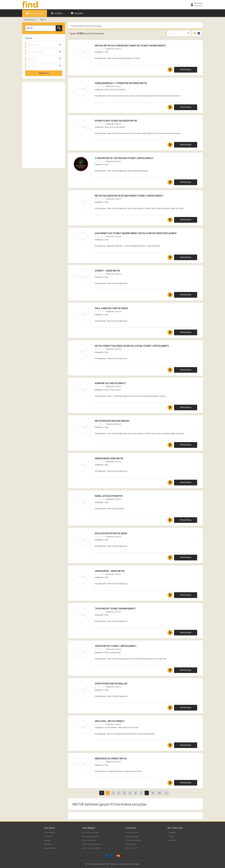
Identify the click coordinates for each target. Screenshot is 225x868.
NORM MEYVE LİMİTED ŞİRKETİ (110, 383)
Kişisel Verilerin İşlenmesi (92, 844)
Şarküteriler (119, 508)
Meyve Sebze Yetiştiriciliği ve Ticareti (145, 95)
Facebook (172, 832)
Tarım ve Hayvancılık (117, 89)
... (147, 793)
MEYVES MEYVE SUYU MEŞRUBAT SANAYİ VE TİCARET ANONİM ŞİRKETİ (130, 45)
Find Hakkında (132, 832)
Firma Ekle (48, 836)
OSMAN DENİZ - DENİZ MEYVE (110, 571)
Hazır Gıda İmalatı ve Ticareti (139, 208)
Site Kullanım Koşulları (90, 836)
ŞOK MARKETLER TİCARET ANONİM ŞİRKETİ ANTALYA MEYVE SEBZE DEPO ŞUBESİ (136, 233)
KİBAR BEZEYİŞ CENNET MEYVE (111, 758)
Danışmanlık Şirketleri (146, 733)
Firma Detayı (186, 69)
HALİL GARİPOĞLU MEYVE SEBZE (111, 308)
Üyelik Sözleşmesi (89, 840)
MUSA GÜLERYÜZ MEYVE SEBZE (111, 533)
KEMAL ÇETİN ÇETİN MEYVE (109, 496)
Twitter (171, 836)
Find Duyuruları (132, 836)
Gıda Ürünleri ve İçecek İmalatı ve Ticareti (123, 58)
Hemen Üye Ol (132, 848)
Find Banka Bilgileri (133, 840)
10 (153, 793)
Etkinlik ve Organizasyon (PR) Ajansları (122, 733)
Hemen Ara (44, 73)
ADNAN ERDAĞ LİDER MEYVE (109, 458)
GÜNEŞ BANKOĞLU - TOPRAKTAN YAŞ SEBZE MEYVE (121, 83)
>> (166, 793)
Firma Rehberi (35, 13)
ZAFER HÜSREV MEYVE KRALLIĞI (111, 683)
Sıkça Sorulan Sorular (90, 832)
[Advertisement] (44, 125)
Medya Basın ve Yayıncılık (128, 727)
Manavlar (111, 508)
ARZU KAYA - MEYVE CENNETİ (110, 721)
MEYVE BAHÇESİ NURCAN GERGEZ (112, 421)
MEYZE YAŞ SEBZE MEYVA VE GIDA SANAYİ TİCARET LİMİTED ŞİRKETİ (129, 195)
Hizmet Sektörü (111, 727)
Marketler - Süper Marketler (126, 246)
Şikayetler (77, 13)
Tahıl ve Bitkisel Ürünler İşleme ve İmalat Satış (148, 658)
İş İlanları (57, 13)
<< (102, 793)
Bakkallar (111, 246)
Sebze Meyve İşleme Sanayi (118, 95)
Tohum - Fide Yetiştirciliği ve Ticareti (121, 396)
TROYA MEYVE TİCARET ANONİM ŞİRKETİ (115, 608)
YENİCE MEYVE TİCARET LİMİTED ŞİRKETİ (116, 646)
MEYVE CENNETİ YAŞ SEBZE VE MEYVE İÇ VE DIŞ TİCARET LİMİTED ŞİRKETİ (132, 345)
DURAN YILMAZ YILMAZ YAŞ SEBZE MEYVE (116, 120)
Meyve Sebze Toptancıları (170, 95)
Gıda (106, 52)
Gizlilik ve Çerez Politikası (92, 848)
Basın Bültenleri (50, 848)
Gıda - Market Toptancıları (117, 171)
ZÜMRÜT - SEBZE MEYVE (107, 270)
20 (160, 793)
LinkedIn (172, 840)
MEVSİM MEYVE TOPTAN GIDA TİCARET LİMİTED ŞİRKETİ (124, 158)
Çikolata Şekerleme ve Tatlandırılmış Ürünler (124, 771)
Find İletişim (131, 844)
